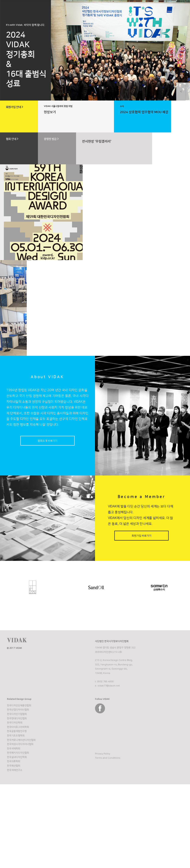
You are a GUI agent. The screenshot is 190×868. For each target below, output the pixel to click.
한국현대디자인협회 (17, 738)
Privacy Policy (103, 773)
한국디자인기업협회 (17, 733)
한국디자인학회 (15, 742)
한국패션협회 (14, 785)
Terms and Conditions (108, 778)
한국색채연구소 (15, 790)
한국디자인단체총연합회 (19, 725)
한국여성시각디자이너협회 (20, 764)
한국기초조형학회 (16, 755)
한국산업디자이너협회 (18, 729)
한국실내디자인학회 (17, 777)
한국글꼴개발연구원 (17, 751)
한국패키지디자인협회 (18, 772)
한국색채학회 (14, 768)
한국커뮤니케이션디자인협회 (21, 759)
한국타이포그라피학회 (18, 746)
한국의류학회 (14, 781)
